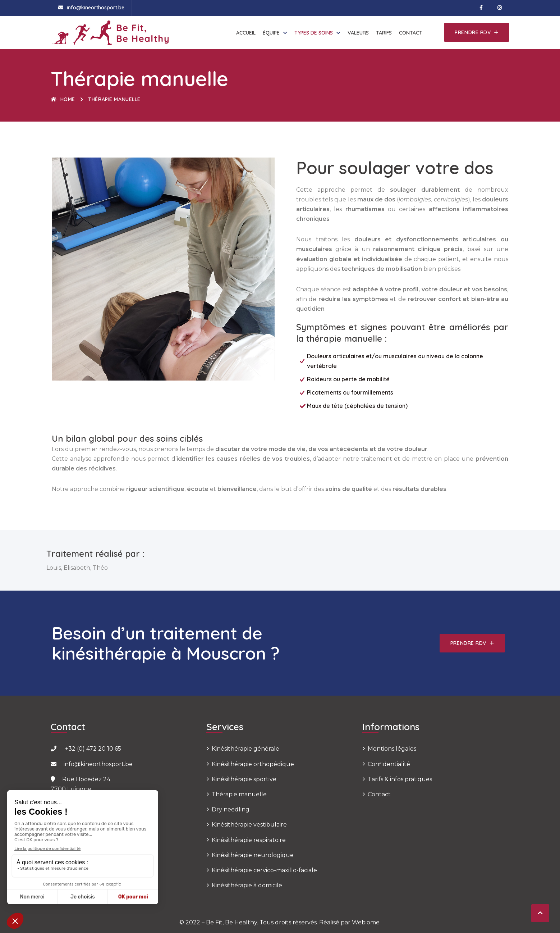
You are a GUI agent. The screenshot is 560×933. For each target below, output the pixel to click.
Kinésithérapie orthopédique (253, 764)
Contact (411, 33)
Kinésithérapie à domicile (247, 885)
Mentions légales (392, 749)
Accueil (246, 33)
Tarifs (384, 33)
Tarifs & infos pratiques (400, 779)
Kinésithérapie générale (245, 749)
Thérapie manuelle (239, 794)
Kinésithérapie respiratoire (249, 840)
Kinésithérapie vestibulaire (249, 825)
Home (63, 99)
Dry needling (231, 809)
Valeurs (358, 33)
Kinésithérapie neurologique (253, 855)
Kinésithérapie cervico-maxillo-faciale (264, 870)
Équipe (271, 33)
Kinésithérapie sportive (244, 779)
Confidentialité (389, 764)
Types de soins (314, 33)
